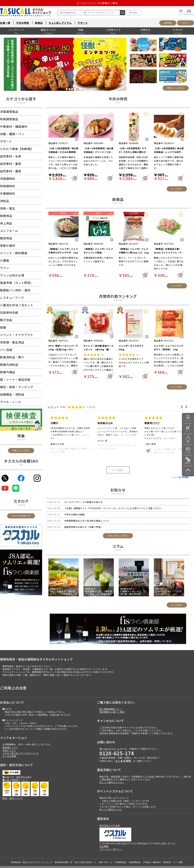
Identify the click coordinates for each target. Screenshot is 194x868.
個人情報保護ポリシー (111, 709)
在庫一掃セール (106, 862)
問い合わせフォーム (110, 749)
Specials (21, 439)
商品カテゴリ (48, 30)
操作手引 (188, 463)
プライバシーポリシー (111, 849)
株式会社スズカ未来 (110, 825)
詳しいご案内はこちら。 (112, 782)
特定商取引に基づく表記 (112, 712)
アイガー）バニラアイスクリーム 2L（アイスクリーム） (164, 447)
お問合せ (145, 30)
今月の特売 (23, 23)
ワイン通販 (178, 862)
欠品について (9, 750)
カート (188, 431)
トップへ (188, 474)
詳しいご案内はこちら (111, 809)
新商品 (39, 23)
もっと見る (118, 470)
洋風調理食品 (121, 862)
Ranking (118, 300)
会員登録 (168, 23)
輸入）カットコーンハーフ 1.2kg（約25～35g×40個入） (75, 451)
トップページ (16, 30)
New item (118, 203)
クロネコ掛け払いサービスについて (21, 753)
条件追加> (134, 13)
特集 (81, 30)
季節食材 (167, 862)
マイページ (188, 420)
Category (21, 102)
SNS (21, 465)
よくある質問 (9, 756)
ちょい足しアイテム (60, 23)
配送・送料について (13, 798)
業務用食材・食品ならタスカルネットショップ (32, 862)
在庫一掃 (5, 23)
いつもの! (188, 452)
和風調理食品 (135, 862)
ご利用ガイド (113, 30)
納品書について (10, 747)
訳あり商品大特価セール (86, 862)
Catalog (21, 505)
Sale (118, 102)
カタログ (178, 30)
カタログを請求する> (21, 516)
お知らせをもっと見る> (118, 536)
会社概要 (104, 846)
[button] (182, 407)
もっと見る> (177, 189)
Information (118, 493)
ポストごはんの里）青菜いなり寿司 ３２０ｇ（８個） (118, 450)
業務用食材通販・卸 (64, 862)
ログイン (186, 23)
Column (118, 550)
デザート (83, 23)
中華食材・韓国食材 (152, 862)
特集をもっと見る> (176, 88)
